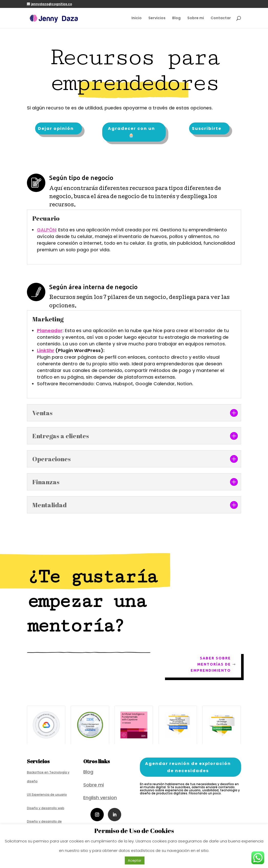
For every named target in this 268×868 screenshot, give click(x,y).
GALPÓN (46, 230)
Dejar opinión (56, 128)
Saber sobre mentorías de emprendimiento (211, 664)
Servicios (157, 18)
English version (100, 798)
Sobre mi (196, 18)
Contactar (221, 18)
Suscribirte (207, 128)
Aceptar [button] (135, 860)
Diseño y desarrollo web (46, 808)
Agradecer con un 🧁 (131, 132)
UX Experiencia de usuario (47, 794)
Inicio (137, 18)
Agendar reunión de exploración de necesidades (188, 767)
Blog (176, 18)
